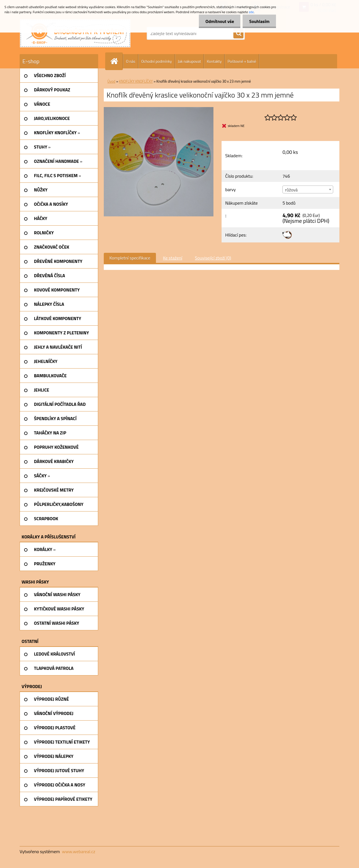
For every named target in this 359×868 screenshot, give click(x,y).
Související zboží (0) (213, 258)
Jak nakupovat (189, 61)
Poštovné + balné (242, 61)
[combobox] (308, 189)
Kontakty (214, 61)
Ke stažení (173, 258)
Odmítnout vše (218, 21)
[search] (238, 34)
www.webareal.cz (79, 851)
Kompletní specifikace (130, 258)
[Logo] (75, 33)
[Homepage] (116, 61)
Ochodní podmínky (156, 61)
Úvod (111, 81)
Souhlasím (259, 21)
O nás (131, 61)
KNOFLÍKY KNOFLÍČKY (136, 81)
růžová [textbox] (291, 190)
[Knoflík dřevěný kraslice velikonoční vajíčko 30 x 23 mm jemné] (159, 109)
